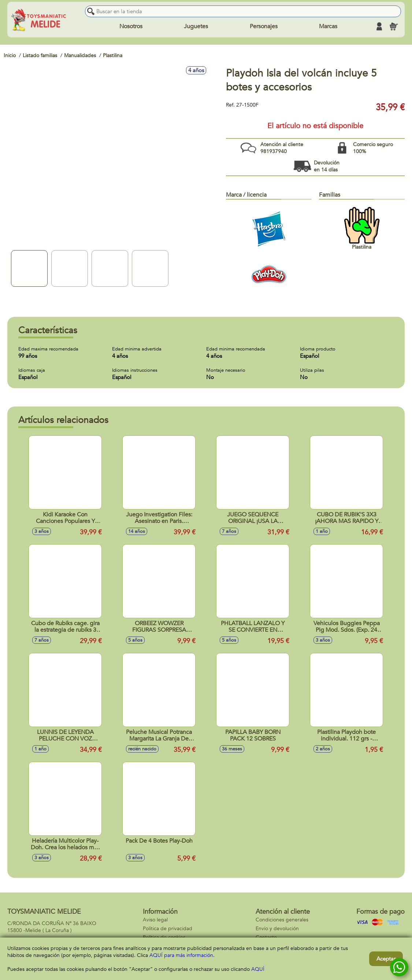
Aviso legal (155, 920)
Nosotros (131, 26)
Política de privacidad (168, 929)
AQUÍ (258, 969)
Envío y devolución (277, 929)
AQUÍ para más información (181, 955)
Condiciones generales (282, 920)
